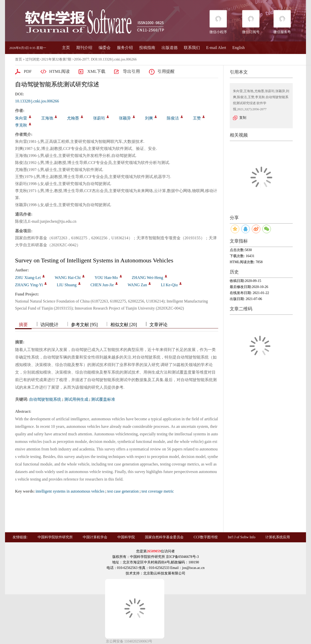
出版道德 (170, 48)
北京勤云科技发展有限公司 (164, 573)
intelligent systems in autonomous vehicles (70, 491)
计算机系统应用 (278, 537)
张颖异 (125, 118)
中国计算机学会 (95, 537)
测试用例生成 (76, 399)
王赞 (197, 118)
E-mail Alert (216, 48)
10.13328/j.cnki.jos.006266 (37, 101)
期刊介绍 (84, 48)
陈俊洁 (173, 118)
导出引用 (131, 71)
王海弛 (47, 118)
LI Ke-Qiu (169, 285)
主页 (66, 48)
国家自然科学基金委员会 (164, 537)
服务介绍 (125, 48)
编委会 (105, 48)
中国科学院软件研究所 (55, 537)
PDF (28, 71)
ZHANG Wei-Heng (148, 278)
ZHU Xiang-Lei (28, 278)
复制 (243, 118)
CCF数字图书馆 (206, 537)
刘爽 (149, 118)
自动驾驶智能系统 (45, 399)
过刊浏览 (32, 59)
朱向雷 (21, 118)
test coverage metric (158, 491)
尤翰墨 (73, 118)
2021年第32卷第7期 (56, 59)
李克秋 (21, 125)
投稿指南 (147, 48)
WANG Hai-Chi (68, 278)
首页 (19, 59)
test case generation (123, 491)
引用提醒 (166, 71)
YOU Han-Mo (106, 278)
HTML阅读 (59, 71)
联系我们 (192, 48)
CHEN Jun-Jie (102, 285)
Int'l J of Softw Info (242, 537)
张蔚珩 (99, 118)
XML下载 (96, 71)
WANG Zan (137, 285)
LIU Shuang (67, 285)
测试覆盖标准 (103, 399)
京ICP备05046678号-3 (182, 557)
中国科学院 (126, 537)
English (239, 48)
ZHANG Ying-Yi (29, 285)
